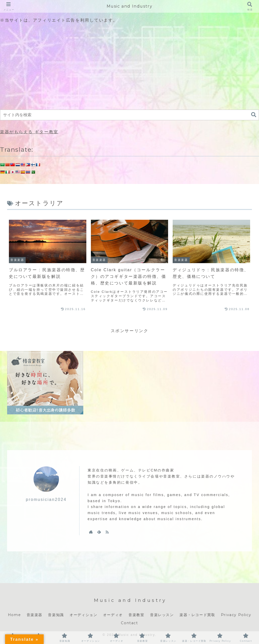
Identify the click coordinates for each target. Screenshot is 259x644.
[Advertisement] (129, 67)
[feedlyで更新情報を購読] (99, 532)
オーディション (83, 615)
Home (14, 615)
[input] (129, 115)
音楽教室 (136, 615)
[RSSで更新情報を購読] (107, 532)
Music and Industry (130, 6)
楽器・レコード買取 (197, 615)
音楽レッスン (162, 615)
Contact (129, 623)
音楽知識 (56, 615)
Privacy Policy (236, 615)
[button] (254, 115)
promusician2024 (46, 499)
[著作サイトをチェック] (91, 532)
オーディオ (113, 615)
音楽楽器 (35, 615)
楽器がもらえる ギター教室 (29, 132)
